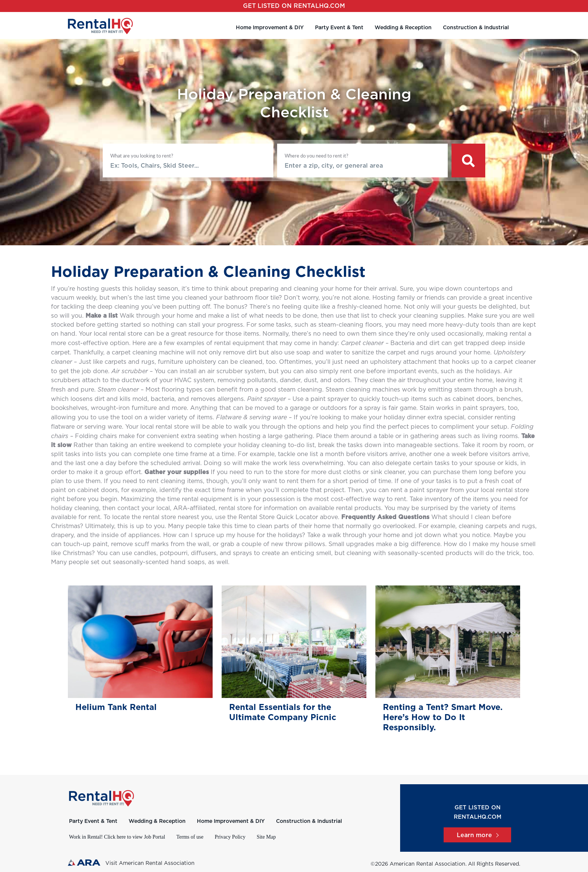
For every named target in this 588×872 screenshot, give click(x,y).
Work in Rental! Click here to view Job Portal (117, 837)
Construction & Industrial (476, 28)
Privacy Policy (230, 837)
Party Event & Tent (339, 28)
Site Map (266, 837)
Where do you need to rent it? (316, 156)
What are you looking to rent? (142, 156)
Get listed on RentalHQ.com (294, 6)
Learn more (477, 835)
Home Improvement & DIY (270, 28)
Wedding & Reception (403, 28)
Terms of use (190, 837)
